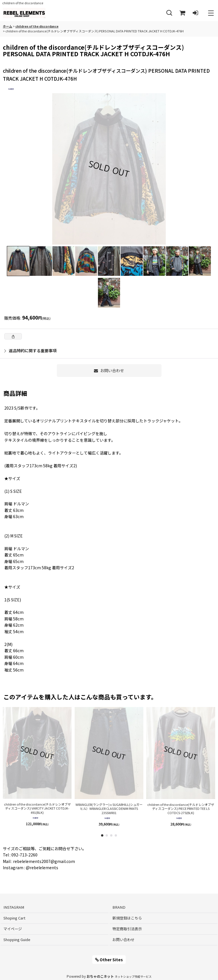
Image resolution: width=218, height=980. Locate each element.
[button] (169, 13)
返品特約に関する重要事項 (30, 351)
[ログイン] (195, 13)
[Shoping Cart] (182, 13)
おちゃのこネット (100, 976)
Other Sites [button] (109, 960)
